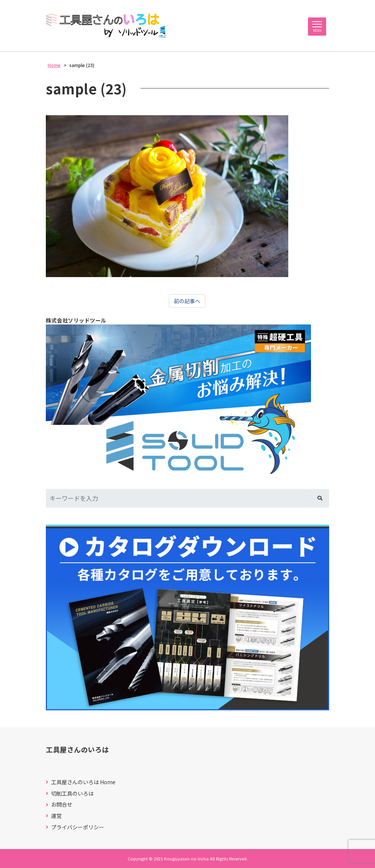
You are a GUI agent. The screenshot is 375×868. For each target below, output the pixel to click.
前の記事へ (187, 301)
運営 (56, 816)
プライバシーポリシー (78, 827)
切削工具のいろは (72, 794)
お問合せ (62, 805)
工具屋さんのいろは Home (83, 782)
